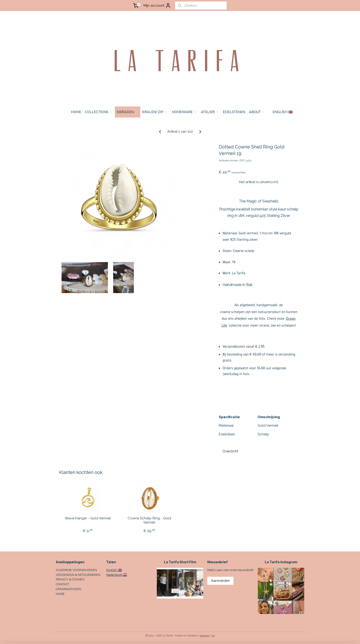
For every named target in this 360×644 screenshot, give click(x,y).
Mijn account (157, 6)
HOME (76, 112)
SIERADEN (128, 112)
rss (213, 636)
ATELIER (210, 112)
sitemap (205, 636)
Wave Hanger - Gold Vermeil (88, 518)
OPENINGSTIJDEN (68, 589)
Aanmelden (220, 581)
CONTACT (62, 584)
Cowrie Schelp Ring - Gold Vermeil (149, 520)
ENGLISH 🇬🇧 (283, 112)
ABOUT (257, 112)
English (112, 570)
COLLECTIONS (99, 112)
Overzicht (230, 451)
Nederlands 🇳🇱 (117, 575)
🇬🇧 (120, 570)
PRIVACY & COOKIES (70, 579)
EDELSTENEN (234, 112)
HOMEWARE (184, 112)
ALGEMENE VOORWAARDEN (76, 570)
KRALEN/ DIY (155, 112)
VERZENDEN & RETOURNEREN (78, 575)
